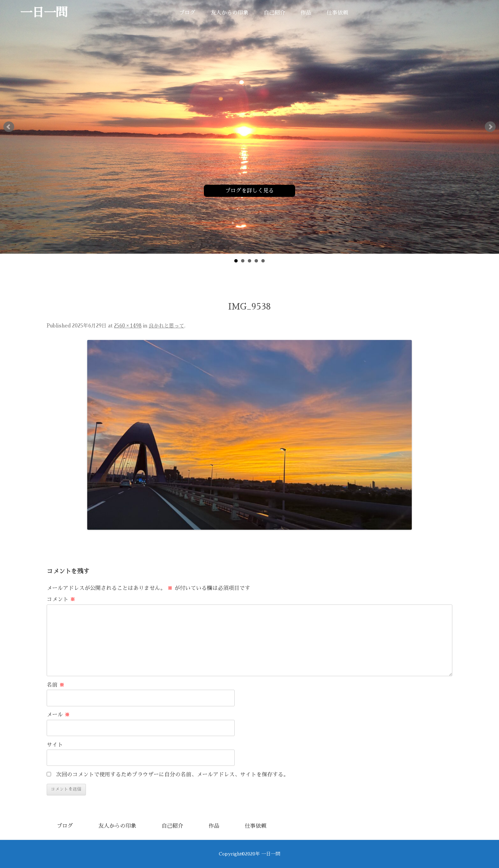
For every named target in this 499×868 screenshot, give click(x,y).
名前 (56, 685)
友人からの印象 (230, 13)
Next (490, 127)
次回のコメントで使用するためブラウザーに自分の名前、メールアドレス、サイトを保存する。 (172, 775)
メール (58, 715)
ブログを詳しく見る (249, 191)
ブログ (187, 13)
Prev (9, 127)
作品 (306, 13)
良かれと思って (167, 326)
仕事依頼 (337, 13)
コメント (61, 599)
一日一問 (44, 13)
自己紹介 (275, 13)
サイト (55, 745)
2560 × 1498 (128, 326)
